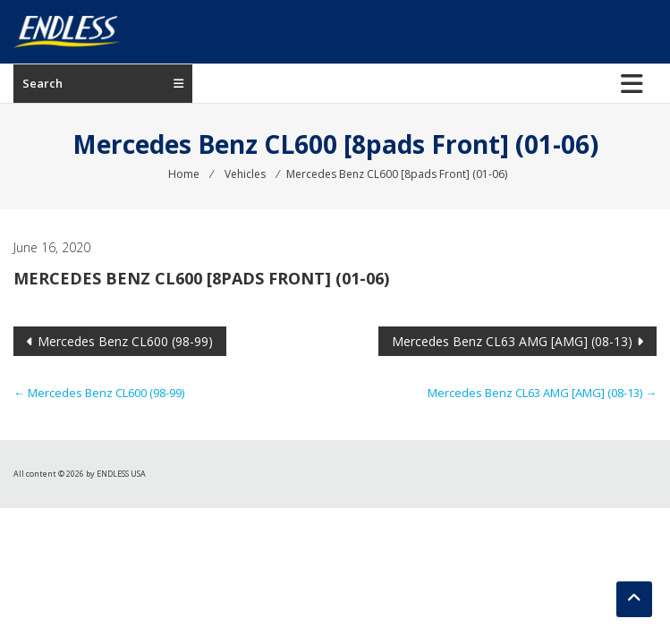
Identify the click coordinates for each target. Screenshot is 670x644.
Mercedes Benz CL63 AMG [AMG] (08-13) (512, 341)
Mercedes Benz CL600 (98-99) (125, 341)
